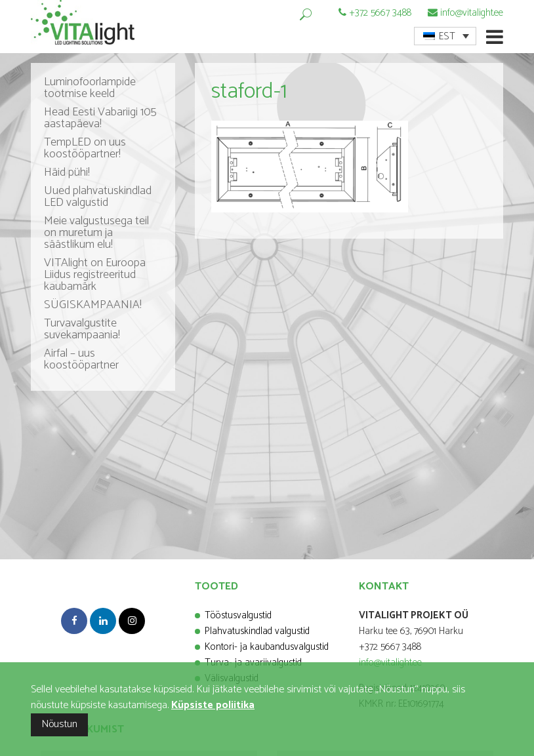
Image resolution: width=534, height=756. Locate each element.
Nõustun (59, 724)
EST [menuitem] (447, 36)
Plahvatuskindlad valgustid (257, 631)
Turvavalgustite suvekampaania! (82, 329)
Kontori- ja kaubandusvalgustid (267, 647)
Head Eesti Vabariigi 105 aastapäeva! (100, 118)
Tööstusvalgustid (238, 615)
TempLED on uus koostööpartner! (85, 148)
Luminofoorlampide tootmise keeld (90, 88)
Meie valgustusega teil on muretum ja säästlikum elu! (96, 233)
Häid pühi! (67, 172)
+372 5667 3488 (380, 13)
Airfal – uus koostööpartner (81, 359)
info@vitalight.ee (472, 13)
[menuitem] (445, 36)
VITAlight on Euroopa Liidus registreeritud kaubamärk (95, 275)
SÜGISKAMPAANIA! (93, 305)
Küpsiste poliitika (213, 705)
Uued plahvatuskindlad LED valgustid (98, 197)
